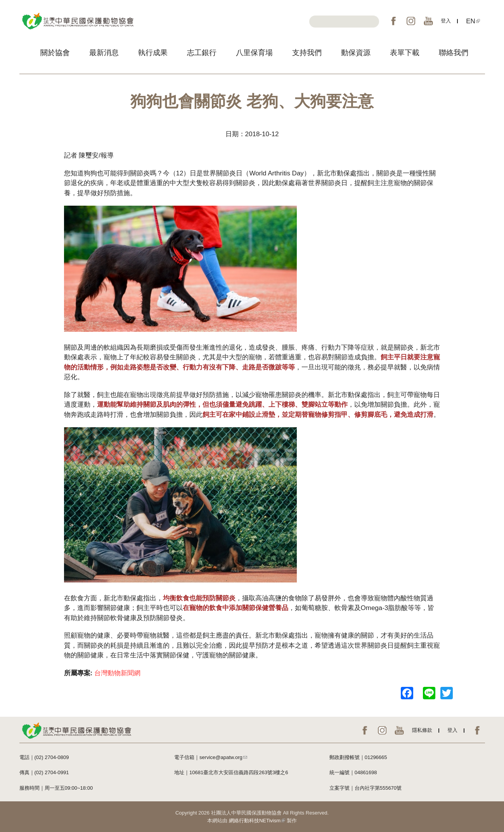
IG (411, 21)
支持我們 (307, 53)
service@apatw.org (223, 757)
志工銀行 (202, 53)
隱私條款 (422, 730)
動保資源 (356, 53)
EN (473, 21)
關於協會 (55, 53)
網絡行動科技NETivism (257, 821)
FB (393, 21)
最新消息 (104, 53)
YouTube (428, 21)
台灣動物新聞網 (117, 673)
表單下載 (405, 53)
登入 (446, 21)
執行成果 (153, 53)
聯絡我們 (454, 53)
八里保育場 (254, 53)
